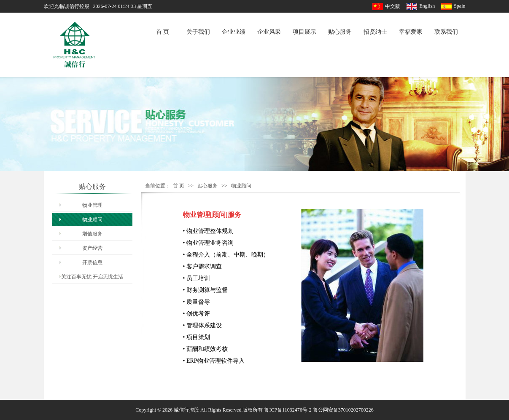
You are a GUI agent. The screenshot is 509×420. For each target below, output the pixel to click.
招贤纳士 (375, 32)
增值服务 (92, 234)
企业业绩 (234, 32)
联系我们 (446, 32)
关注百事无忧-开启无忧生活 (92, 277)
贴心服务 (340, 32)
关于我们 (198, 32)
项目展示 (304, 32)
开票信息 (92, 262)
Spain (459, 6)
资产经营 (92, 248)
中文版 (393, 6)
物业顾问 (92, 219)
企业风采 (269, 32)
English (427, 6)
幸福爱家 (411, 32)
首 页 (163, 32)
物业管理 (92, 205)
